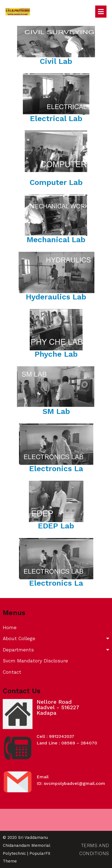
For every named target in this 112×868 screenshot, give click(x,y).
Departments (56, 650)
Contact (12, 672)
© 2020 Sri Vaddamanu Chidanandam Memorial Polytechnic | (26, 845)
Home (10, 627)
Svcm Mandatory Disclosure (35, 661)
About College (56, 639)
